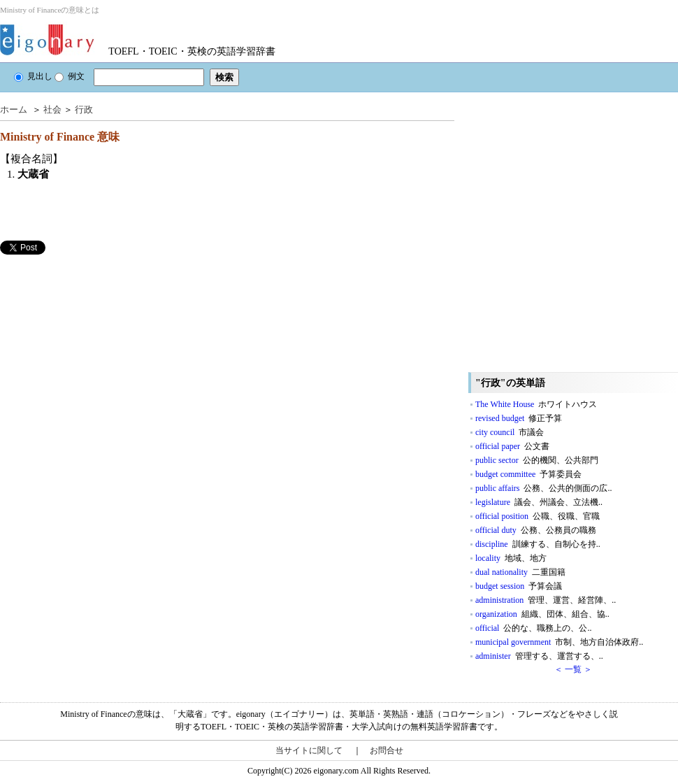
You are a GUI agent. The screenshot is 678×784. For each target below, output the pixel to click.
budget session (519, 586)
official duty (536, 530)
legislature (539, 502)
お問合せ (387, 750)
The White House (536, 404)
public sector (537, 460)
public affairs (543, 488)
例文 (70, 76)
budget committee (528, 474)
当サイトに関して (309, 750)
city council (510, 432)
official (533, 628)
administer (539, 656)
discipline (538, 544)
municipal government (559, 642)
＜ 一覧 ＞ (573, 669)
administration (546, 600)
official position (538, 516)
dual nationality (520, 572)
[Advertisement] (131, 396)
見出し (33, 76)
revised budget (519, 418)
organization (542, 614)
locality (511, 558)
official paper (512, 446)
